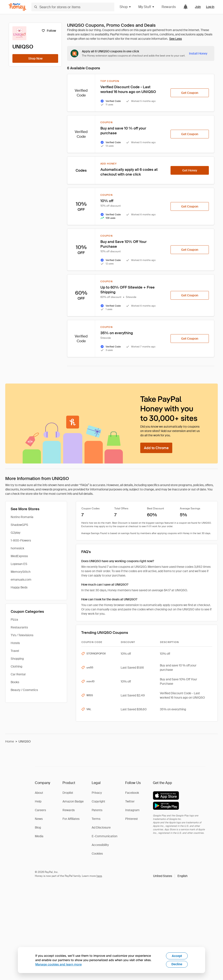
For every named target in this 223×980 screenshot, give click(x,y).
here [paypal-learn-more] (99, 876)
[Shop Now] (35, 58)
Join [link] (198, 7)
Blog (38, 827)
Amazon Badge (73, 801)
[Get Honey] (190, 170)
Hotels (15, 643)
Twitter (130, 801)
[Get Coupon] (190, 93)
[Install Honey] (198, 53)
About (39, 793)
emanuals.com (21, 580)
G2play (16, 533)
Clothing (16, 666)
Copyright (98, 801)
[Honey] (17, 7)
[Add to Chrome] (156, 448)
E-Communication (105, 836)
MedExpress (19, 556)
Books (15, 682)
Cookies (97, 854)
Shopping (17, 659)
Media (39, 836)
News (39, 819)
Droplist (68, 793)
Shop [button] (125, 7)
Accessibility (100, 845)
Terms (96, 819)
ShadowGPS (19, 525)
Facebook (132, 793)
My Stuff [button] (146, 7)
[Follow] (49, 31)
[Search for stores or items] (73, 7)
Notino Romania (22, 517)
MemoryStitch (21, 572)
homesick (17, 548)
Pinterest (132, 819)
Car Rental (18, 674)
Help (38, 801)
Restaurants (19, 627)
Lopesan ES (19, 564)
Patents (97, 810)
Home (10, 741)
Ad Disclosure (101, 827)
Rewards (169, 7)
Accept (177, 956)
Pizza (14, 620)
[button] (170, 876)
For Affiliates (71, 819)
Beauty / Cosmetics (24, 690)
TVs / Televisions (22, 635)
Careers (40, 810)
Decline (177, 964)
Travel (15, 651)
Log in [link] (210, 7)
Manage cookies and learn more (58, 964)
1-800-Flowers (21, 540)
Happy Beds (19, 587)
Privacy (97, 793)
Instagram (132, 810)
